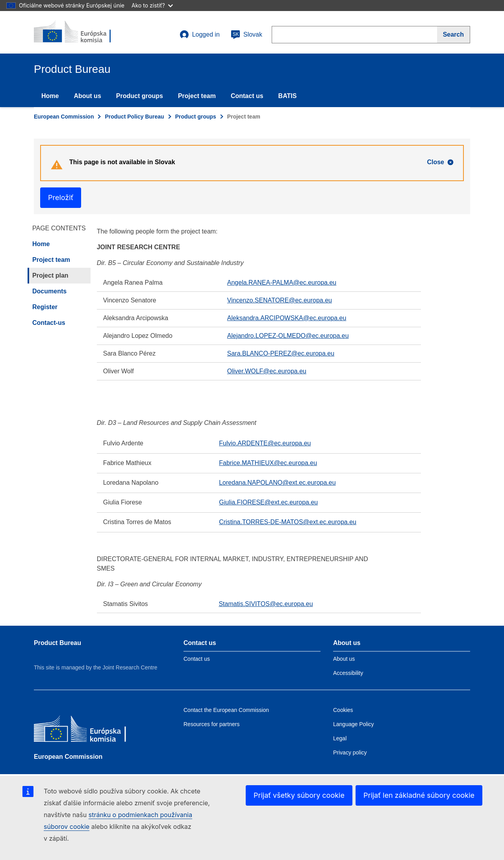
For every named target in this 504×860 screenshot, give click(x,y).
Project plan (50, 275)
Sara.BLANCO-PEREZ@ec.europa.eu (281, 353)
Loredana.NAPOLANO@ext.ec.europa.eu (277, 483)
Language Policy (354, 724)
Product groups (140, 96)
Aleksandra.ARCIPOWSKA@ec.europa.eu (287, 318)
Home (50, 96)
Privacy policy (350, 752)
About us (87, 96)
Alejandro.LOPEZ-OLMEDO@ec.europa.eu (288, 336)
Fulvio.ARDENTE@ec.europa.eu (265, 443)
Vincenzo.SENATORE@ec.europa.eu (280, 300)
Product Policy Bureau (134, 117)
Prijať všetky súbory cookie (299, 795)
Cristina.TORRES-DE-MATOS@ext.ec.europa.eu (288, 522)
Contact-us (49, 323)
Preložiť (61, 197)
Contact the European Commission (226, 710)
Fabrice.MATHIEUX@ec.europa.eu (268, 463)
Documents (49, 291)
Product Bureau (57, 643)
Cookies (343, 710)
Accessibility (348, 673)
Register (45, 307)
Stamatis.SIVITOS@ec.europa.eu (266, 604)
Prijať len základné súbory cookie (419, 795)
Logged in (200, 35)
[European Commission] (91, 731)
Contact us (247, 96)
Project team (197, 96)
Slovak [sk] (246, 35)
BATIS (288, 96)
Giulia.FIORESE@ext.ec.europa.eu (268, 502)
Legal (340, 738)
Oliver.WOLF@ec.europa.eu (267, 371)
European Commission (64, 117)
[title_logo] (82, 32)
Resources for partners (211, 724)
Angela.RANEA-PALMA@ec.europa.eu (282, 283)
